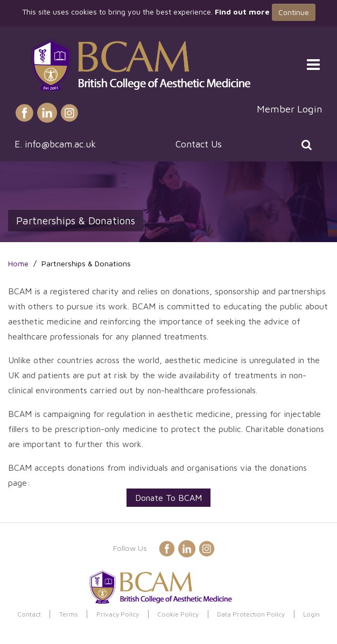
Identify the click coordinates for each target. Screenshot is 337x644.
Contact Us (199, 144)
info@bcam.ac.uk (60, 144)
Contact (29, 614)
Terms (69, 614)
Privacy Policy (118, 614)
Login (311, 614)
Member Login (290, 109)
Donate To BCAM (169, 498)
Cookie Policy (178, 614)
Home (18, 263)
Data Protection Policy (251, 614)
